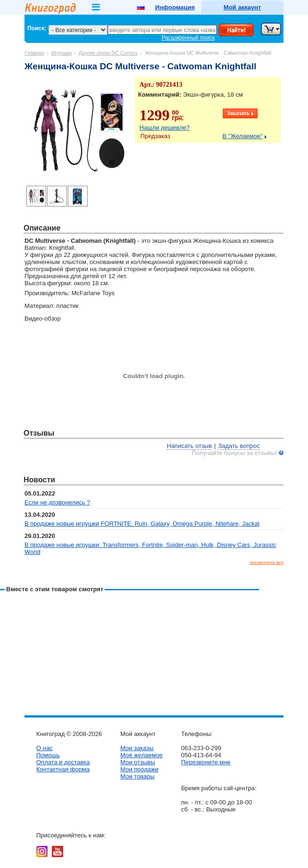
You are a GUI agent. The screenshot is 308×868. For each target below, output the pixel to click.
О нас (45, 748)
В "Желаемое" (243, 136)
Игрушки (61, 53)
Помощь (48, 755)
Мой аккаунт (242, 7)
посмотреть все (267, 562)
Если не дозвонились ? (57, 502)
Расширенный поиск (188, 38)
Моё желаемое (141, 755)
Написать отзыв (189, 446)
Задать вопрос (239, 446)
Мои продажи (139, 769)
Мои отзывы (138, 762)
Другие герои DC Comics (108, 53)
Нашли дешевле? (165, 128)
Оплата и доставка (63, 762)
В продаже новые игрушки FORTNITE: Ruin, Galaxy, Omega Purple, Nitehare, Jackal (142, 524)
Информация (175, 7)
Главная (34, 53)
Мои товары (137, 776)
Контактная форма (63, 769)
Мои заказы (137, 748)
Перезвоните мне (206, 762)
